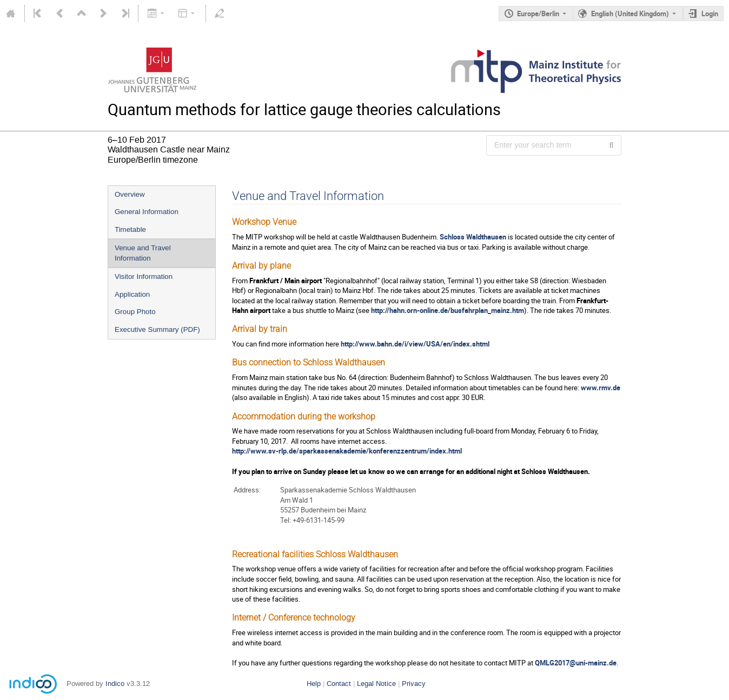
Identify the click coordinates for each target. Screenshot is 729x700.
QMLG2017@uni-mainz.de (576, 663)
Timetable (130, 229)
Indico (115, 684)
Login (710, 14)
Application (132, 294)
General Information (147, 212)
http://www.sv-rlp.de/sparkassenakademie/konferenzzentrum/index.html (347, 451)
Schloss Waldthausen (473, 237)
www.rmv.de (601, 388)
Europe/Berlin (538, 14)
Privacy (414, 684)
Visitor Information (144, 276)
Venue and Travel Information (143, 253)
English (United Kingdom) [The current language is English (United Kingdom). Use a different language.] (630, 14)
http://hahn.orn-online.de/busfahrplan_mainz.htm (448, 310)
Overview (130, 194)
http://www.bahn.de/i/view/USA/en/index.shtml (415, 344)
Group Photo (135, 312)
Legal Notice (376, 684)
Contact (339, 684)
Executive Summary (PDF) (157, 329)
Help (314, 684)
